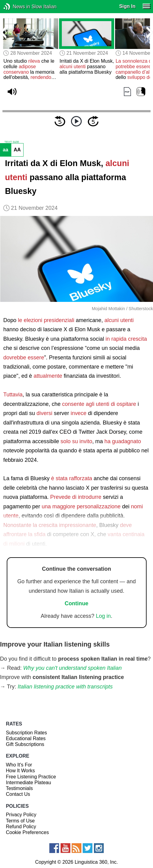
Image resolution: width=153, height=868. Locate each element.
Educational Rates (26, 738)
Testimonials (19, 788)
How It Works (20, 771)
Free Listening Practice (31, 777)
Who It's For (19, 765)
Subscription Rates (26, 733)
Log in (103, 616)
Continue (76, 603)
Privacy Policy (21, 815)
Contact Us (18, 794)
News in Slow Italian (16, 7)
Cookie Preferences (27, 832)
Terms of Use (20, 821)
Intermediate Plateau (28, 783)
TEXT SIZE (12, 142)
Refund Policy (21, 827)
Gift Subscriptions (25, 744)
